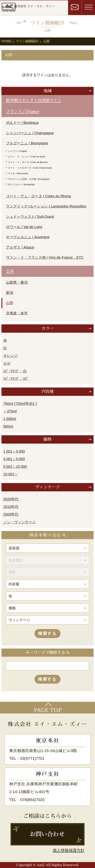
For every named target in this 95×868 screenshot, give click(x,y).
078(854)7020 (32, 800)
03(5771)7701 (32, 759)
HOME (6, 41)
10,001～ (11, 474)
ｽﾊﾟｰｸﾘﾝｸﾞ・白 (15, 371)
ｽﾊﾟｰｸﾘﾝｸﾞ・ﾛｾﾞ (16, 379)
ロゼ (7, 363)
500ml (8, 426)
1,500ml (10, 419)
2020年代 (11, 499)
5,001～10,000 (15, 467)
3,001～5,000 (14, 459)
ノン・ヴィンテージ (20, 522)
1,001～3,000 (14, 451)
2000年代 (11, 514)
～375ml (10, 411)
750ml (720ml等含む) (20, 404)
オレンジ (10, 356)
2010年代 (11, 507)
